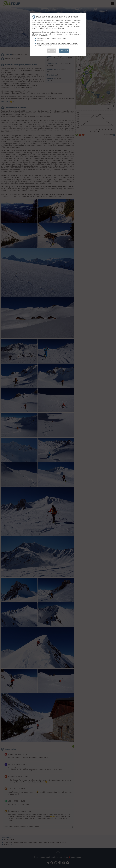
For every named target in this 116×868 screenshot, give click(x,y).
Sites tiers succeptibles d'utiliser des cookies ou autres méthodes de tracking (56, 44)
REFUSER (52, 51)
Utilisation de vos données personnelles (52, 38)
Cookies (40, 41)
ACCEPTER (64, 51)
